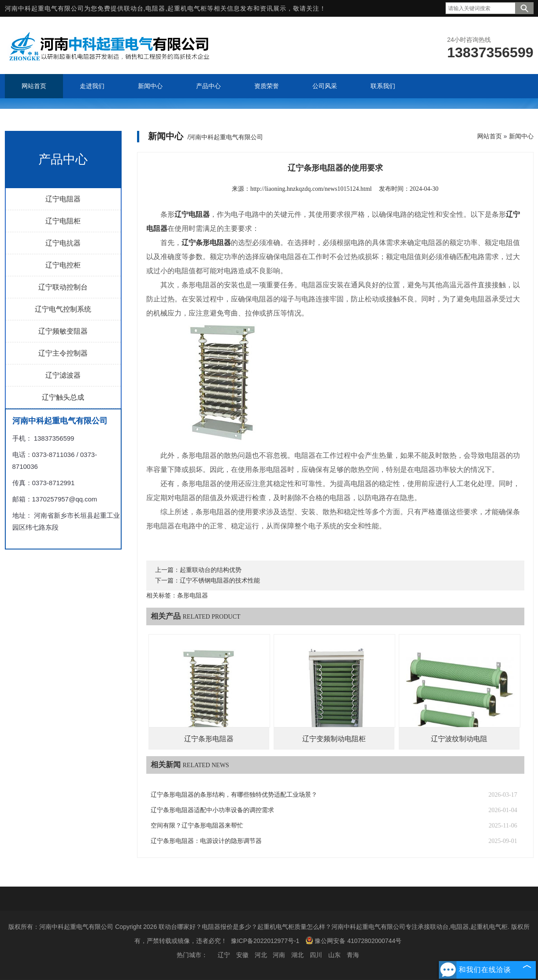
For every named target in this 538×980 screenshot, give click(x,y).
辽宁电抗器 (63, 243)
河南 (279, 955)
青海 (353, 955)
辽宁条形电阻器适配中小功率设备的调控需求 (212, 810)
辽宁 (224, 955)
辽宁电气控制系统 (63, 309)
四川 (316, 955)
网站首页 (490, 136)
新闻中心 (521, 136)
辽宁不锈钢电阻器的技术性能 (220, 581)
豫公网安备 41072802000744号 (353, 940)
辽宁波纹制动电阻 (459, 739)
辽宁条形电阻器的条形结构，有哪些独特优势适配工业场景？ (234, 795)
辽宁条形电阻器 (209, 739)
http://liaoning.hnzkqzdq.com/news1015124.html (311, 189)
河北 (261, 955)
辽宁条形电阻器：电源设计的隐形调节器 (206, 841)
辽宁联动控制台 (63, 287)
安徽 (242, 955)
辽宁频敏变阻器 (63, 331)
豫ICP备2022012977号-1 (265, 941)
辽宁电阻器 (63, 199)
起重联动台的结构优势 (211, 570)
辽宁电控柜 (63, 265)
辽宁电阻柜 (63, 221)
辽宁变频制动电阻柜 (334, 739)
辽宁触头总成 (63, 397)
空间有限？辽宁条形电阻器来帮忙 (197, 826)
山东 (334, 955)
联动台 (134, 8)
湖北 (297, 955)
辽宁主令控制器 (63, 353)
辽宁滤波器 (63, 375)
